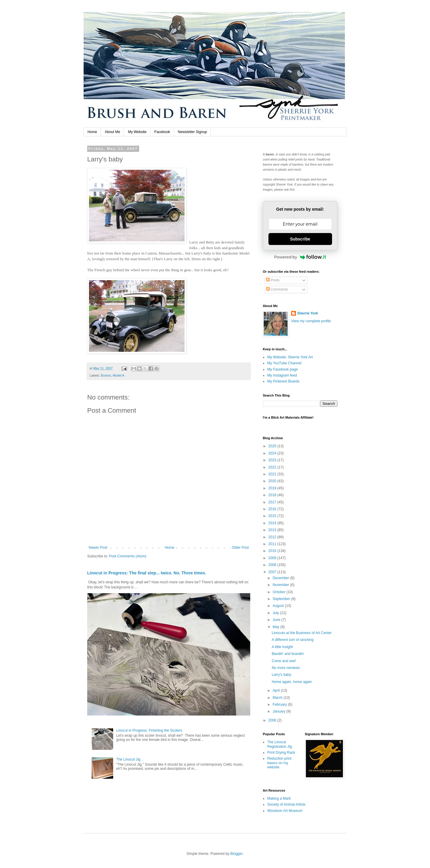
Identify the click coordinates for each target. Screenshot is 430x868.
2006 (273, 720)
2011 (273, 544)
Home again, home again (292, 682)
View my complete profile (311, 321)
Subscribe (300, 239)
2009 (273, 558)
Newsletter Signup (192, 132)
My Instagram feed (282, 375)
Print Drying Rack (281, 753)
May (277, 627)
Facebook (162, 132)
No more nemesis (286, 668)
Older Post (240, 548)
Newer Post (98, 548)
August (279, 606)
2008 (273, 565)
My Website (137, 132)
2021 (273, 474)
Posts (273, 280)
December (281, 578)
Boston (106, 375)
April (277, 690)
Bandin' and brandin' (288, 654)
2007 (273, 572)
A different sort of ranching (293, 640)
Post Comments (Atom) (128, 556)
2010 (273, 551)
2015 (273, 516)
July (276, 613)
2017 (273, 502)
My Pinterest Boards (283, 381)
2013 (273, 530)
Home (92, 132)
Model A (118, 375)
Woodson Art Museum (285, 811)
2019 (273, 488)
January (279, 711)
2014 (273, 523)
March (278, 698)
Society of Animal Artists (286, 804)
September (282, 599)
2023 (273, 460)
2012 (273, 537)
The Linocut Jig (128, 759)
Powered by (300, 257)
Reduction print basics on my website (279, 763)
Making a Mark (279, 798)
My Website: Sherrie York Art (290, 357)
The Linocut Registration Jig (280, 744)
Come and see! (284, 661)
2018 (273, 495)
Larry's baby (281, 675)
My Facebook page (282, 369)
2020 (273, 481)
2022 (273, 467)
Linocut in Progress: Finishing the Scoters (149, 730)
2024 (273, 453)
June (277, 620)
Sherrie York (308, 313)
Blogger (236, 854)
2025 (273, 446)
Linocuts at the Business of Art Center (302, 633)
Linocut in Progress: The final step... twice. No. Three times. (147, 573)
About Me (112, 132)
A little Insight (282, 647)
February (280, 704)
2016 (273, 509)
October (279, 592)
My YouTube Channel (284, 363)
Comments (277, 289)
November (281, 585)
